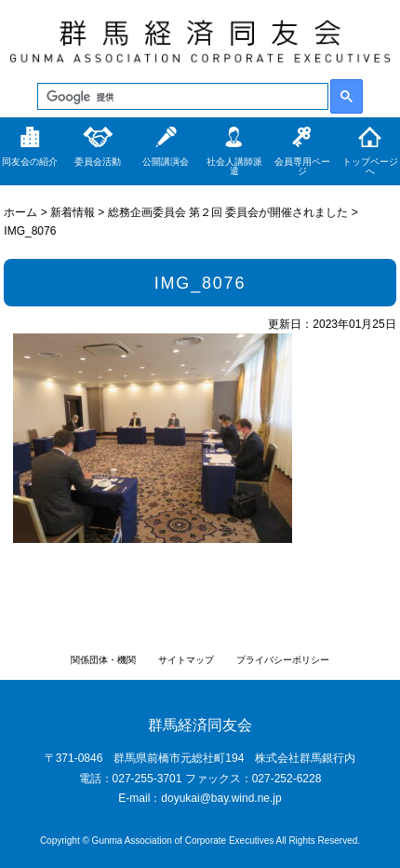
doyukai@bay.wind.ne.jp (221, 798)
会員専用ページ (302, 166)
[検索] (181, 97)
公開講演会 (166, 162)
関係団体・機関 (103, 660)
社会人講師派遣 (234, 166)
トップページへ (370, 166)
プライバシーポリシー (283, 660)
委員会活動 (98, 162)
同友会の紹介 (30, 162)
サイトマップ (186, 660)
